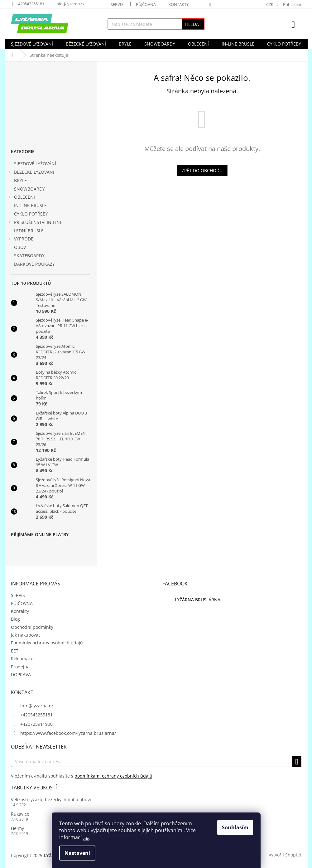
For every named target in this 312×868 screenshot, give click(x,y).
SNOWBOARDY (26, 190)
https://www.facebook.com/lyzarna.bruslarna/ (68, 733)
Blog (15, 619)
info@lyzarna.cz (37, 706)
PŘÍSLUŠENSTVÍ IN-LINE (35, 223)
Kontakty (178, 4)
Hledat (193, 24)
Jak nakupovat (25, 635)
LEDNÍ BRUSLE (26, 231)
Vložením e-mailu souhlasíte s (82, 776)
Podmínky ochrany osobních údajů (47, 643)
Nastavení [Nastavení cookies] (77, 853)
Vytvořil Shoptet (285, 855)
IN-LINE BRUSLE (27, 206)
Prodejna (20, 667)
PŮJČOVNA (146, 4)
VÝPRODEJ (21, 240)
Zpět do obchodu (202, 170)
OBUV (17, 248)
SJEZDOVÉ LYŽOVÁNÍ (32, 164)
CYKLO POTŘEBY (28, 215)
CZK (270, 4)
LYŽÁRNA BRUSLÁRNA (198, 600)
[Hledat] (156, 24)
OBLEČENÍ (21, 198)
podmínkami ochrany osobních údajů (113, 776)
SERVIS (117, 4)
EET (15, 651)
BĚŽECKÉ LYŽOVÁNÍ (31, 173)
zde (86, 839)
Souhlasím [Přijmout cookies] (235, 827)
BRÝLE (17, 181)
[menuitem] (32, 44)
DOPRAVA (21, 674)
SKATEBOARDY (26, 256)
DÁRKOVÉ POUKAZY (35, 264)
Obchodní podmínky (32, 627)
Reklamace (22, 659)
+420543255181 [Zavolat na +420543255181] (36, 715)
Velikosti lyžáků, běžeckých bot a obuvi (51, 800)
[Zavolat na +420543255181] (31, 4)
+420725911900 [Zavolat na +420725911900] (36, 724)
